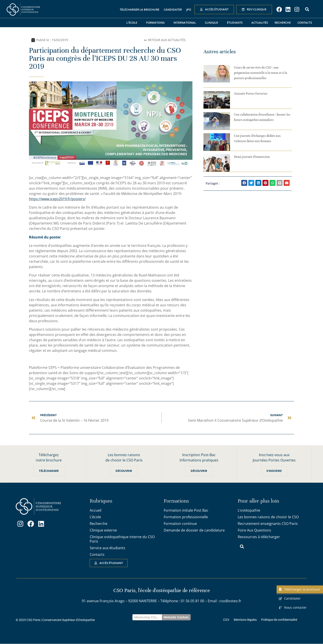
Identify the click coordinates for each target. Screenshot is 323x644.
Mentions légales (245, 620)
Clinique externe (103, 530)
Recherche (283, 23)
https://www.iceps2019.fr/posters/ (57, 199)
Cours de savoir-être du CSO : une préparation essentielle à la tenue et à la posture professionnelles (260, 73)
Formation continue (180, 524)
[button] (244, 183)
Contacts (305, 23)
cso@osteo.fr (230, 601)
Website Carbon (176, 617)
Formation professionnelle (186, 517)
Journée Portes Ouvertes (251, 94)
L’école (133, 23)
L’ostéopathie (249, 510)
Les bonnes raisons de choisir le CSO (268, 517)
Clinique (213, 23)
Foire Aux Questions (254, 530)
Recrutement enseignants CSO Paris (268, 524)
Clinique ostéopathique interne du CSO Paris (122, 539)
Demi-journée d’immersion (252, 157)
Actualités (260, 23)
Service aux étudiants (107, 548)
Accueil (96, 510)
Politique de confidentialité (279, 620)
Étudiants (236, 23)
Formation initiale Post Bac (186, 510)
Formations (156, 23)
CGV (226, 620)
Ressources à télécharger (259, 537)
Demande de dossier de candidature (194, 530)
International (186, 23)
